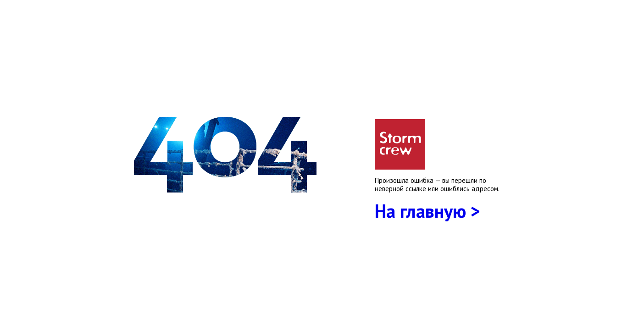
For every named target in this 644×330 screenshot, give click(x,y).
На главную (420, 211)
